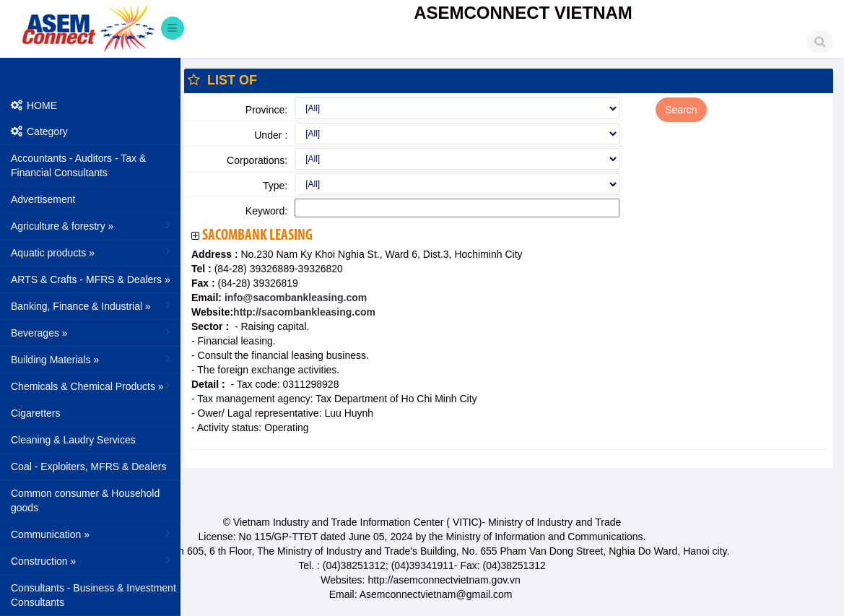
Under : (271, 135)
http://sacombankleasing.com (304, 312)
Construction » (92, 560)
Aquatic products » (92, 252)
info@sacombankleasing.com (294, 298)
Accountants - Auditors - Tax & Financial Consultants (78, 165)
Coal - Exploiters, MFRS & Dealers (89, 467)
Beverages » (92, 332)
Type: (275, 186)
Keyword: (266, 211)
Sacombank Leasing (257, 236)
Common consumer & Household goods (85, 500)
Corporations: (257, 160)
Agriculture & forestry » (92, 225)
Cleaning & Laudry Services (73, 440)
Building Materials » (92, 359)
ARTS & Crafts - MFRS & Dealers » (92, 279)
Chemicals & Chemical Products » (92, 386)
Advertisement (43, 199)
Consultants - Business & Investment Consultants (93, 595)
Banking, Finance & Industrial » (92, 305)
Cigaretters (35, 413)
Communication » (92, 534)
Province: (266, 110)
